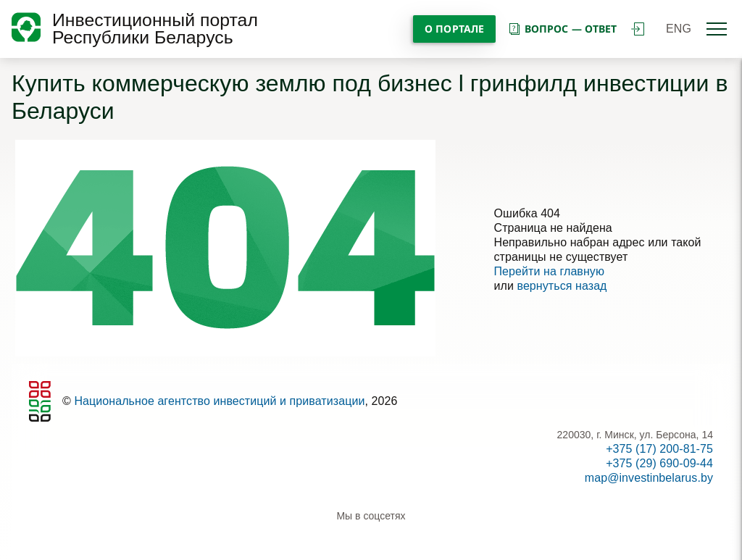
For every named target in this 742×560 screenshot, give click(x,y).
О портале (454, 29)
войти (638, 29)
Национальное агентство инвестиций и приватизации (219, 401)
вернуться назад (562, 286)
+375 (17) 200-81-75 (659, 449)
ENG (679, 29)
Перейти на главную (550, 271)
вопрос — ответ (562, 29)
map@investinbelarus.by (649, 478)
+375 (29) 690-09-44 (659, 463)
